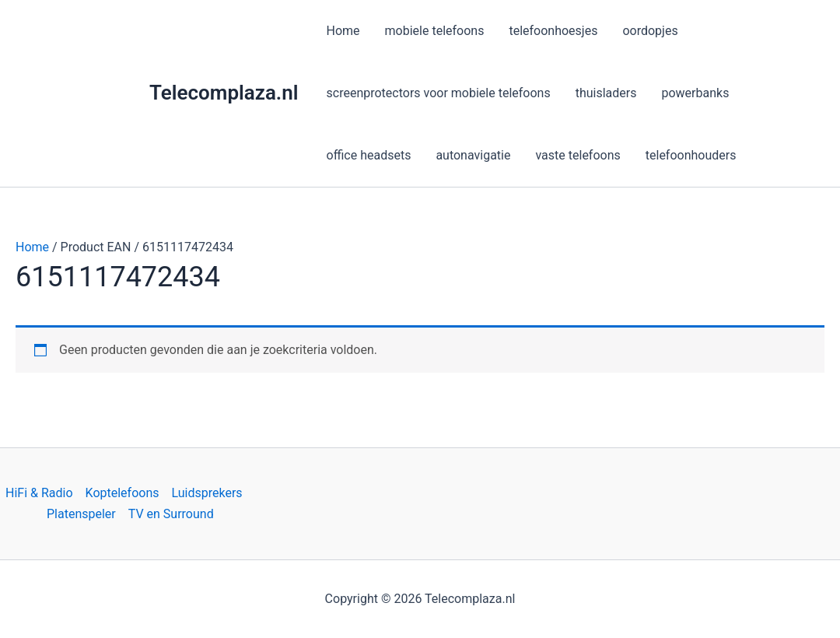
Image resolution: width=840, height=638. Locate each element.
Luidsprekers (207, 493)
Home (32, 247)
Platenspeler (81, 514)
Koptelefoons (122, 493)
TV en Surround (171, 514)
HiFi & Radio (39, 493)
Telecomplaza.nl (224, 93)
